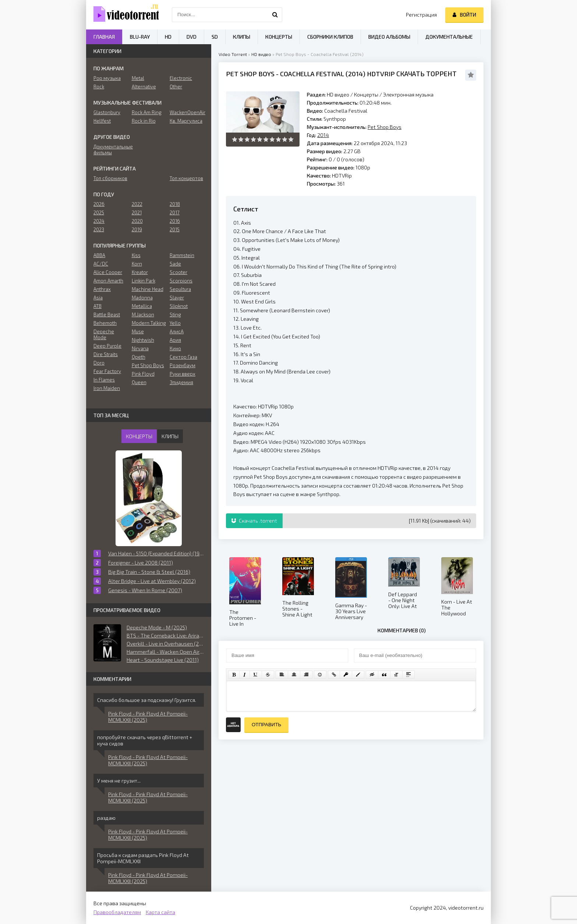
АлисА (177, 331)
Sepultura (180, 289)
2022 (137, 204)
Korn (137, 264)
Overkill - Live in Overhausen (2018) (165, 644)
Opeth (139, 357)
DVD (192, 37)
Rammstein (182, 255)
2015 (175, 229)
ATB (98, 306)
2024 (99, 221)
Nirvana (140, 348)
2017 (175, 212)
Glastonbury (107, 112)
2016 (175, 221)
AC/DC (101, 264)
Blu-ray (140, 37)
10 (291, 139)
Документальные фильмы (111, 150)
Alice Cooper (108, 272)
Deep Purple (107, 346)
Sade (175, 264)
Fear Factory (107, 371)
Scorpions (181, 281)
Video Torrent (233, 54)
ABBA (99, 255)
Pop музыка (107, 78)
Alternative (144, 87)
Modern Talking (149, 323)
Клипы (242, 37)
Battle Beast (107, 315)
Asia (98, 298)
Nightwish (143, 340)
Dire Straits (106, 354)
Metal (138, 78)
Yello (175, 323)
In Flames (104, 380)
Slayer (177, 298)
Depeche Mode (104, 334)
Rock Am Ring (147, 112)
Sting (175, 315)
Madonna (142, 298)
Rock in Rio (144, 121)
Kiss (136, 255)
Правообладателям (117, 912)
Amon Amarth (108, 281)
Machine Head (148, 289)
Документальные (449, 37)
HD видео (261, 54)
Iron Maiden (107, 388)
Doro (99, 363)
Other (176, 87)
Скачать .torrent (254, 521)
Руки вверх (183, 374)
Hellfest (102, 121)
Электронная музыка (408, 94)
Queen (139, 382)
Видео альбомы (389, 37)
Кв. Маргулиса (186, 121)
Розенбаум (183, 365)
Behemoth (105, 323)
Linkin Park (144, 281)
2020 (137, 221)
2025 (99, 212)
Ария (175, 340)
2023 (99, 229)
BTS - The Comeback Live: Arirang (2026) (165, 635)
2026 (99, 204)
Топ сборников (110, 178)
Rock (99, 87)
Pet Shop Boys (250, 74)
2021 (137, 212)
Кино (175, 348)
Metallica (142, 306)
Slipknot (179, 306)
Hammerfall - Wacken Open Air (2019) (165, 652)
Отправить (266, 725)
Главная (104, 37)
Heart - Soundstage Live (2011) (163, 660)
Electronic (181, 78)
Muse (138, 331)
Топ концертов (186, 178)
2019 (137, 229)
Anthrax (102, 289)
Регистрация (421, 15)
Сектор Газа (183, 357)
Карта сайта (160, 912)
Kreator (140, 272)
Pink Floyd (143, 374)
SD (215, 37)
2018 (175, 204)
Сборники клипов (330, 37)
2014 (355, 74)
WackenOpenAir (187, 112)
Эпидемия (181, 382)
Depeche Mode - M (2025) (157, 627)
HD (168, 37)
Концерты (366, 94)
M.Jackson (143, 315)
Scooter (178, 272)
